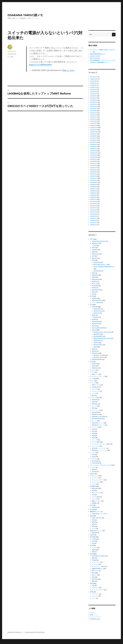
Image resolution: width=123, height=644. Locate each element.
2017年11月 (94, 201)
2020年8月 (93, 136)
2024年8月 (93, 81)
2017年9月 (93, 206)
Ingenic (94, 258)
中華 (93, 455)
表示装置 (93, 537)
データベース (96, 391)
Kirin (93, 273)
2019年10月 (94, 157)
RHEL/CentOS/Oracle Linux (102, 338)
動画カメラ (95, 374)
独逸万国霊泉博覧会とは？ (98, 54)
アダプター (95, 588)
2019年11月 (94, 155)
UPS (93, 495)
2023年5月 (93, 90)
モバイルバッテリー (98, 590)
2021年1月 (93, 125)
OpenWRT (97, 334)
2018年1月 (93, 199)
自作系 (94, 457)
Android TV (97, 309)
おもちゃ (93, 370)
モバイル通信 (96, 442)
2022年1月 (93, 100)
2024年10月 (94, 79)
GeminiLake (97, 271)
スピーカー (95, 596)
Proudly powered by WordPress (35, 632)
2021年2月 (93, 123)
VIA (93, 294)
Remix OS (96, 313)
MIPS (94, 277)
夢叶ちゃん (95, 571)
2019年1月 (93, 176)
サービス (93, 383)
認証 (93, 395)
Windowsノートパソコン (99, 450)
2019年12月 (94, 153)
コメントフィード (95, 617)
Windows (95, 353)
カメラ (92, 372)
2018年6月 (93, 191)
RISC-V (94, 284)
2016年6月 (93, 220)
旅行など (94, 575)
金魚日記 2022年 (95, 56)
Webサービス (96, 385)
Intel (93, 260)
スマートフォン (95, 410)
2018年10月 (94, 182)
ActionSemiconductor (99, 241)
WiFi (93, 438)
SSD (93, 408)
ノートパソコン (95, 446)
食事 (93, 581)
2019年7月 (93, 163)
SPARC (94, 288)
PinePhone (95, 414)
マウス (94, 484)
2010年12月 (94, 225)
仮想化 (92, 474)
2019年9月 (93, 159)
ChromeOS (95, 322)
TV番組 (94, 560)
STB (91, 362)
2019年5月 (93, 168)
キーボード (95, 478)
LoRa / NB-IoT (96, 518)
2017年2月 (93, 212)
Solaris (94, 351)
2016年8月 (93, 216)
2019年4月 (93, 170)
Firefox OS (95, 324)
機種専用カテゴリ (95, 512)
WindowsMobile (97, 360)
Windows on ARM (99, 355)
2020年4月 (93, 144)
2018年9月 (93, 185)
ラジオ (94, 529)
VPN (93, 436)
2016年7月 (93, 218)
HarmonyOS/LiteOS (98, 328)
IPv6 (93, 429)
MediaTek (95, 275)
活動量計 (94, 503)
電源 (91, 583)
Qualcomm (95, 279)
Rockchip (95, 286)
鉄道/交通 (95, 579)
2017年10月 (94, 204)
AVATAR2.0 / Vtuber (98, 556)
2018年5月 (93, 193)
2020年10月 (94, 132)
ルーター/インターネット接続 (101, 444)
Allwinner (95, 243)
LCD (93, 541)
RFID (93, 522)
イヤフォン (95, 594)
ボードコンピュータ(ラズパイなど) (100, 465)
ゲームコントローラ (98, 480)
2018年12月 (94, 178)
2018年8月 (93, 187)
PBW (93, 558)
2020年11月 (94, 130)
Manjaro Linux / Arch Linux (102, 332)
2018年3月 (93, 197)
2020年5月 (93, 142)
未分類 (92, 509)
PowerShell (95, 463)
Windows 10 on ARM (98, 417)
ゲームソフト (96, 562)
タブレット (93, 421)
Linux (94, 330)
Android (94, 307)
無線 (91, 516)
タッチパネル (96, 482)
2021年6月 (93, 115)
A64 (95, 246)
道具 (91, 545)
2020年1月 (93, 151)
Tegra (94, 292)
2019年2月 (93, 174)
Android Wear (98, 311)
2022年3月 (93, 96)
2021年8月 (93, 111)
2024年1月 (93, 85)
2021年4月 (93, 119)
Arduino (94, 298)
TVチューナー (96, 493)
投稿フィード (94, 615)
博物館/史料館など (97, 569)
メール (94, 393)
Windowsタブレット (98, 425)
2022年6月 (93, 92)
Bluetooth (95, 488)
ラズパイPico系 (96, 303)
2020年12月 (94, 128)
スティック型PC (95, 398)
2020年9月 (93, 134)
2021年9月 (93, 109)
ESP (93, 256)
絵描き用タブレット (96, 531)
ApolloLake (97, 262)
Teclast (94, 471)
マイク (94, 598)
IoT (91, 296)
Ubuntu (96, 343)
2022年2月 (93, 98)
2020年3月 (93, 147)
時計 (91, 505)
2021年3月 (93, 121)
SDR (93, 524)
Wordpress (95, 387)
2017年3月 (93, 210)
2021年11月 (94, 104)
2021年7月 (93, 113)
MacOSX (96, 317)
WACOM (94, 533)
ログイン (93, 613)
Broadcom (95, 254)
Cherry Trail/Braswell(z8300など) (104, 267)
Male (93, 469)
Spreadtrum (96, 290)
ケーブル (94, 548)
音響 (91, 592)
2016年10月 (94, 214)
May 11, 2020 (68, 70)
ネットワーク (94, 427)
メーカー (93, 467)
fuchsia (94, 326)
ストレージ (93, 406)
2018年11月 (94, 180)
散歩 (93, 573)
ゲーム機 (10, 57)
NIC (93, 431)
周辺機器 (93, 486)
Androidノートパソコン (99, 448)
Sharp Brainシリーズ (98, 514)
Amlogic (94, 250)
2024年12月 (94, 77)
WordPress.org (95, 619)
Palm (93, 349)
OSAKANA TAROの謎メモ (25, 15)
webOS (96, 347)
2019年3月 (93, 172)
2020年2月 (93, 149)
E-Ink (94, 539)
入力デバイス (94, 476)
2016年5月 (93, 223)
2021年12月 (94, 102)
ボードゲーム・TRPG (98, 567)
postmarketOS (98, 336)
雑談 (91, 554)
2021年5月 (93, 117)
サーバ (92, 381)
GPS (93, 490)
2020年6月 (93, 140)
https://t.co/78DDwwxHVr (41, 65)
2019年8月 (93, 161)
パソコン (93, 452)
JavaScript (95, 461)
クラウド (94, 389)
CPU (91, 239)
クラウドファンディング (97, 376)
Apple (94, 252)
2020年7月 (93, 138)
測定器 (94, 550)
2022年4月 (93, 94)
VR (93, 543)
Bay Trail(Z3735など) (100, 265)
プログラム (93, 459)
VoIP (93, 433)
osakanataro (12, 51)
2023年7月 (93, 87)
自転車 (92, 535)
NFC (93, 520)
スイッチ (94, 440)
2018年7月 (93, 189)
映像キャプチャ (96, 501)
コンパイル (95, 564)
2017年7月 (93, 208)
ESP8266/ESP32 (97, 300)
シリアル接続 (96, 497)
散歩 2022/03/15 (95, 58)
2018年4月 (93, 195)
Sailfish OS (97, 341)
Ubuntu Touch (98, 345)
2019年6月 (93, 166)
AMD (93, 248)
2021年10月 (94, 106)
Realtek (94, 281)
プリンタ (94, 499)
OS (91, 305)
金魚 (93, 577)
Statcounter (5, 643)
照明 (93, 552)
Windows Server (99, 357)
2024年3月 (93, 83)
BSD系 (94, 319)
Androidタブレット (98, 423)
